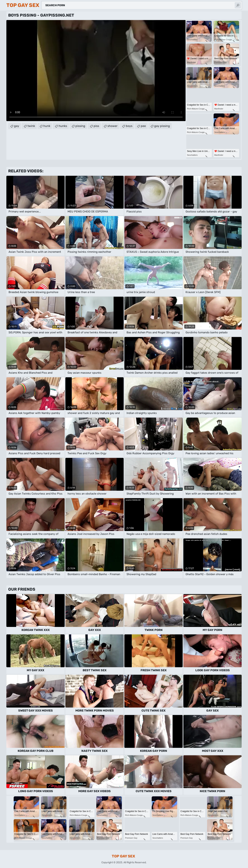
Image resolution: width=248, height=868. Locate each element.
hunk (47, 126)
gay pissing (162, 126)
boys (129, 126)
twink (31, 126)
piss (96, 126)
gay (17, 126)
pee (143, 126)
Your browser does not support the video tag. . (96, 71)
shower (112, 126)
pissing (80, 126)
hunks (63, 126)
